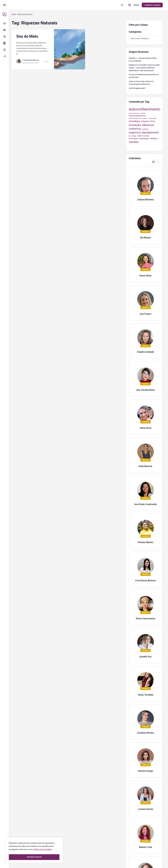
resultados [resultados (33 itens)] (133, 139)
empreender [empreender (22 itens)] (153, 118)
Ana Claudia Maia (146, 390)
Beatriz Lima (145, 847)
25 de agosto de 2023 (33, 63)
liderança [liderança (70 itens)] (148, 125)
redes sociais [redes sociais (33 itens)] (143, 136)
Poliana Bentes (145, 542)
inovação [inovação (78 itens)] (135, 125)
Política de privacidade (43, 851)
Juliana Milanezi (145, 200)
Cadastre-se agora (152, 5)
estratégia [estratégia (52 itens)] (134, 121)
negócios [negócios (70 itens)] (135, 132)
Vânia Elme (146, 428)
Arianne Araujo (145, 771)
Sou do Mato (30, 36)
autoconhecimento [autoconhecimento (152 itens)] (145, 109)
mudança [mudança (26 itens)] (145, 129)
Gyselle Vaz (145, 657)
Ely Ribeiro (145, 238)
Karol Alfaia (145, 276)
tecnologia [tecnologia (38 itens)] (144, 138)
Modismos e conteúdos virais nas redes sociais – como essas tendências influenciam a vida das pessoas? (144, 68)
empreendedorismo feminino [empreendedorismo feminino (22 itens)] (138, 118)
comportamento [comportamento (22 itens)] (134, 113)
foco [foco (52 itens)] (153, 121)
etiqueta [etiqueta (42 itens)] (145, 121)
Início (16, 14)
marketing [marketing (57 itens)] (135, 129)
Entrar (136, 5)
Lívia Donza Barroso (33, 60)
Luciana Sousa (145, 809)
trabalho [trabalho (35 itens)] (154, 139)
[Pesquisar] (122, 5)
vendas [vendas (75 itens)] (134, 142)
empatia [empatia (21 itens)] (143, 113)
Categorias (135, 32)
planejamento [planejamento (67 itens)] (150, 132)
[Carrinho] (130, 5)
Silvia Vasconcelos (145, 618)
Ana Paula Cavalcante (145, 504)
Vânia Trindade (145, 695)
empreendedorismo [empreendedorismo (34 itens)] (137, 116)
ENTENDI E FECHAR (34, 857)
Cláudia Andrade (145, 352)
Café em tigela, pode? (137, 88)
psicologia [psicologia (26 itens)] (133, 136)
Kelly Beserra (145, 466)
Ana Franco (145, 314)
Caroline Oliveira (145, 733)
